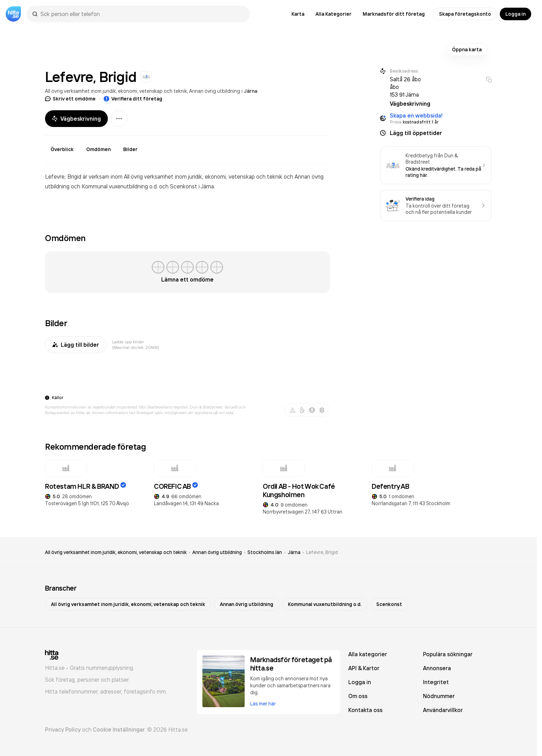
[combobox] (142, 14)
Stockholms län (265, 552)
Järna (251, 91)
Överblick (62, 149)
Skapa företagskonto (465, 14)
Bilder (130, 149)
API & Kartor (364, 668)
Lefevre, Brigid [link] (322, 552)
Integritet (436, 682)
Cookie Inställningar (119, 729)
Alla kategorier (368, 654)
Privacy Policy (63, 729)
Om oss (358, 696)
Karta (298, 14)
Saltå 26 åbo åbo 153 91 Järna (405, 87)
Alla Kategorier (333, 14)
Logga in (515, 14)
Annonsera (437, 668)
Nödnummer (439, 696)
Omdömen (98, 149)
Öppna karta (467, 50)
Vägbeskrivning (76, 119)
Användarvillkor (443, 710)
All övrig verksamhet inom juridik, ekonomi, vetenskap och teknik (116, 91)
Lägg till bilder (76, 345)
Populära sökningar (448, 654)
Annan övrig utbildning (215, 91)
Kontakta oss (365, 710)
